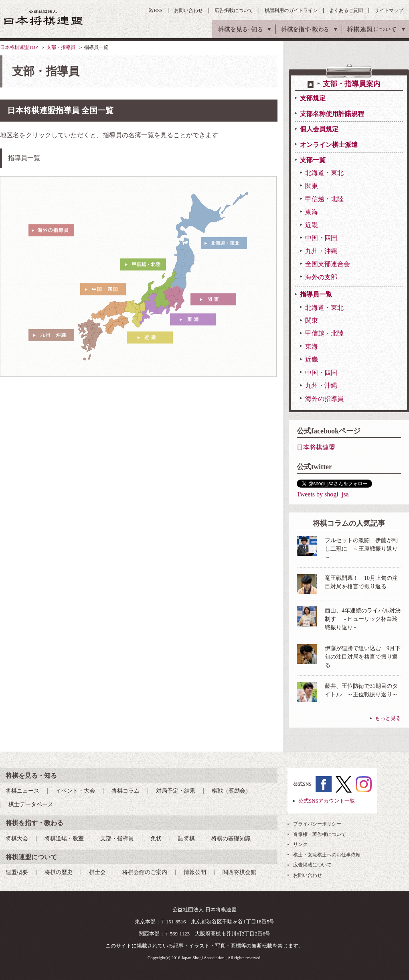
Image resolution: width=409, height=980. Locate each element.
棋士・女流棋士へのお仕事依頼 (327, 855)
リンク (300, 844)
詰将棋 (186, 839)
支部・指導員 (61, 47)
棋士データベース (31, 804)
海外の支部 (321, 277)
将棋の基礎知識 (231, 839)
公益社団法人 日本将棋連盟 (44, 17)
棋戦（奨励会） (231, 791)
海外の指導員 (324, 399)
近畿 (312, 225)
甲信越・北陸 (324, 199)
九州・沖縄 (321, 251)
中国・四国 (321, 238)
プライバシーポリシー (317, 824)
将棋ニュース (22, 791)
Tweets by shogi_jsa (323, 494)
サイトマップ (389, 10)
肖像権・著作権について (320, 834)
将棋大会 (17, 839)
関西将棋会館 (239, 872)
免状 (156, 839)
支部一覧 (313, 160)
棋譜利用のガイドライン (291, 10)
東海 (312, 212)
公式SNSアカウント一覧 (327, 801)
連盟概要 (17, 872)
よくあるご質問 (346, 10)
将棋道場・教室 (64, 839)
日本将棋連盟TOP (19, 47)
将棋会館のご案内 (145, 872)
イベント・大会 (75, 791)
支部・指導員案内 (352, 84)
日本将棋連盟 (316, 447)
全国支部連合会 (328, 264)
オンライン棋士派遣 (329, 145)
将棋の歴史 (59, 872)
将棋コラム (126, 791)
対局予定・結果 (176, 791)
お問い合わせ (188, 10)
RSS (158, 10)
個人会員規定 (319, 129)
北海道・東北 (324, 173)
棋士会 (97, 872)
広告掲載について (234, 10)
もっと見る (388, 718)
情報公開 (195, 872)
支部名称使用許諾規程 (332, 114)
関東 (312, 186)
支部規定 (313, 98)
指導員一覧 (316, 294)
